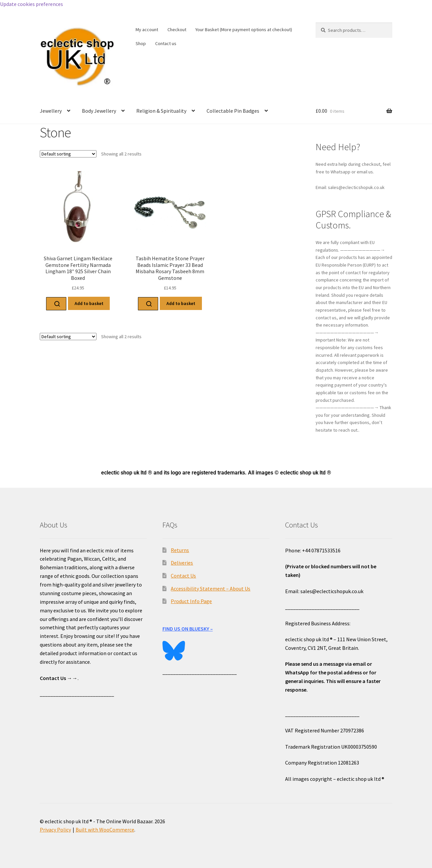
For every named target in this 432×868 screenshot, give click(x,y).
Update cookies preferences (31, 4)
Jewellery (51, 111)
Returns (180, 550)
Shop (141, 43)
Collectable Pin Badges (233, 111)
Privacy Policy (55, 830)
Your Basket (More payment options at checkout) (244, 30)
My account (147, 30)
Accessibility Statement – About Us (211, 589)
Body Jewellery (99, 111)
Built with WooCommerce (105, 830)
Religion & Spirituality (161, 111)
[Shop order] (68, 154)
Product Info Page (191, 601)
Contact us (166, 43)
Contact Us (183, 576)
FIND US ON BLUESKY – (188, 629)
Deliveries (182, 563)
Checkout (177, 30)
